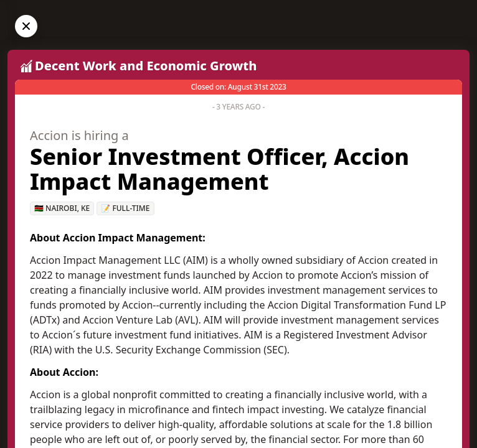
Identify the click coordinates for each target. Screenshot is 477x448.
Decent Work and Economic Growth (146, 66)
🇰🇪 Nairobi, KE (62, 208)
